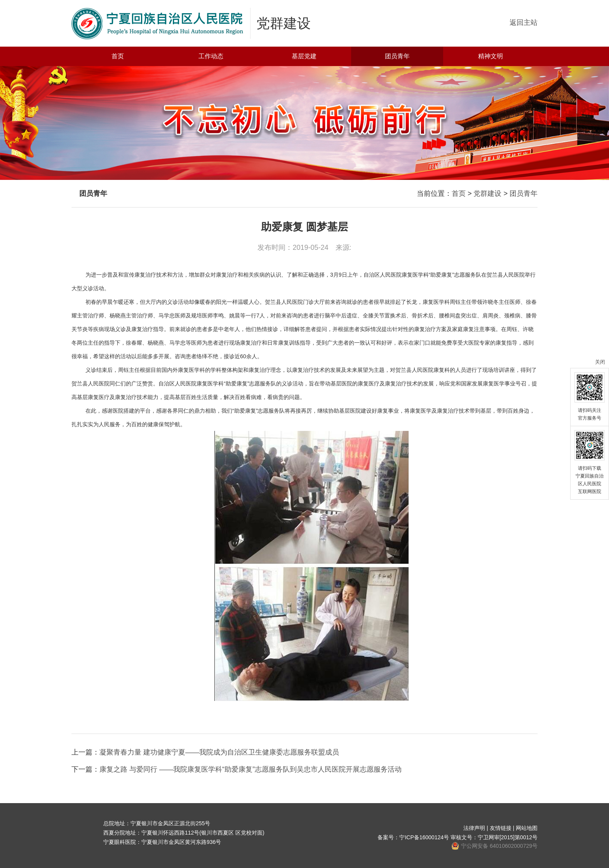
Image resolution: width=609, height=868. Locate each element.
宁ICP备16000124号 (424, 837)
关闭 (600, 362)
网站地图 (527, 828)
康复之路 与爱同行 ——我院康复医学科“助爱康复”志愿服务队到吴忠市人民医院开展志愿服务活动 (251, 769)
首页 (118, 56)
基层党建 (304, 56)
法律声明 (474, 828)
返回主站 (524, 23)
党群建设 (487, 193)
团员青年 (397, 56)
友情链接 (501, 828)
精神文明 (491, 56)
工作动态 (211, 56)
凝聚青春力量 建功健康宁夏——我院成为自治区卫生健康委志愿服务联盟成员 (219, 752)
